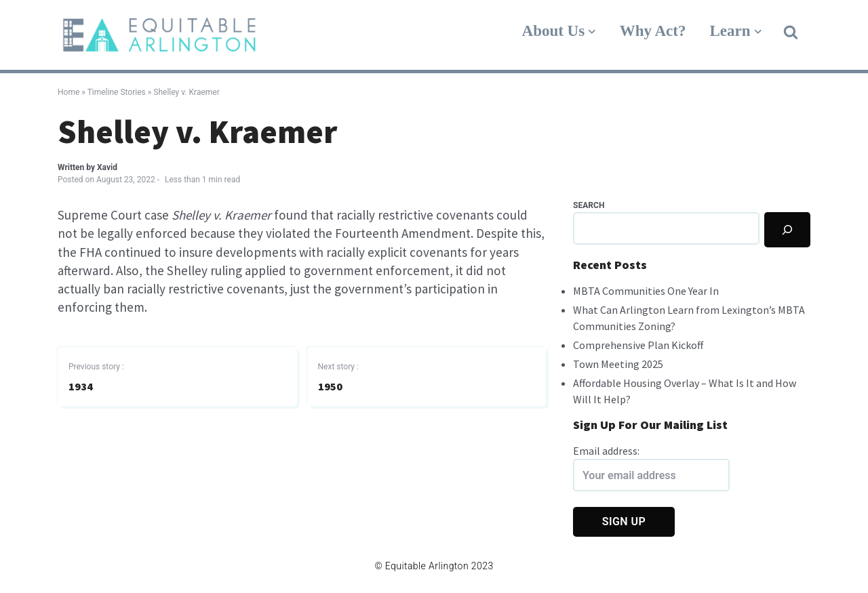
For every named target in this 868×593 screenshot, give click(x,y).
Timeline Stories (117, 92)
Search (589, 205)
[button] (791, 31)
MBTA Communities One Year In (646, 291)
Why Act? (653, 31)
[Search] (787, 230)
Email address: (651, 468)
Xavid (107, 167)
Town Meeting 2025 (618, 364)
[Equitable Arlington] (159, 35)
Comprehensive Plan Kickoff (638, 345)
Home (68, 92)
